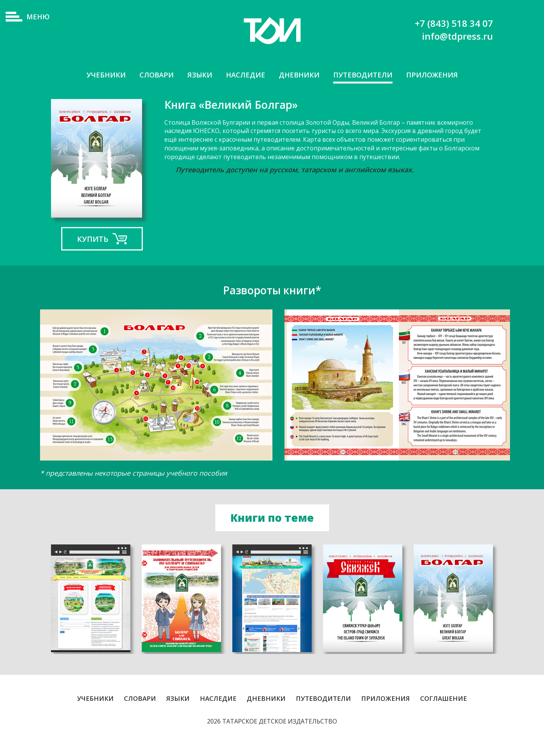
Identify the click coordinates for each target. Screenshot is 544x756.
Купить (93, 254)
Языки (196, 75)
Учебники (97, 75)
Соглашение (444, 713)
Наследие (244, 75)
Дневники (300, 75)
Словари (150, 75)
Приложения (440, 75)
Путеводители (367, 75)
